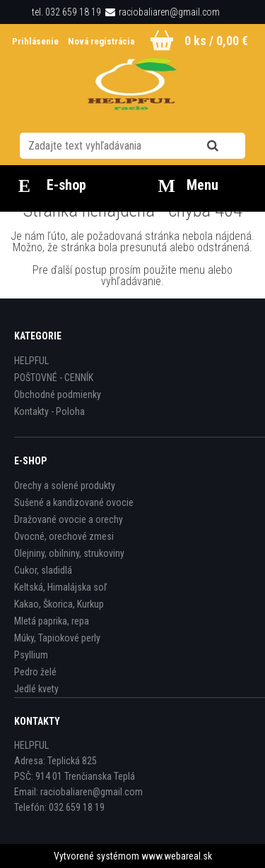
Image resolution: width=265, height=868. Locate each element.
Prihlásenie (36, 41)
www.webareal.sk (177, 856)
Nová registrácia (101, 41)
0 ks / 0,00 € (216, 41)
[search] (230, 146)
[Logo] (132, 88)
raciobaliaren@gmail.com (169, 12)
